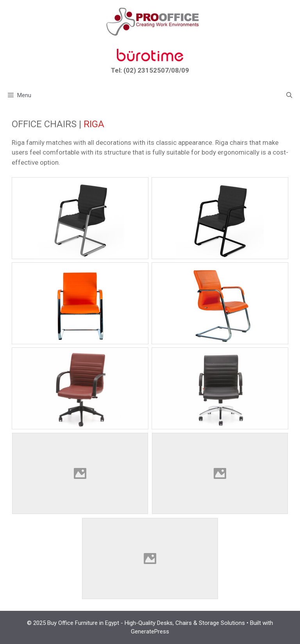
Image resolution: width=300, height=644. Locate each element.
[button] (289, 95)
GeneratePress (150, 632)
